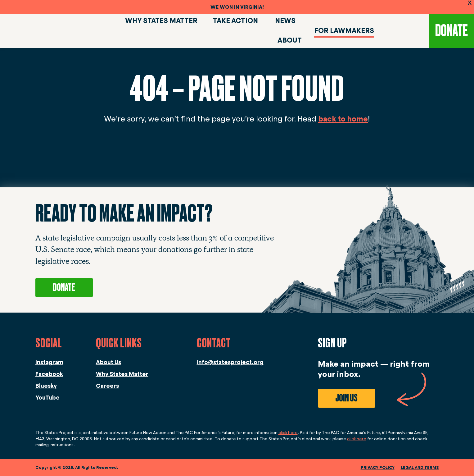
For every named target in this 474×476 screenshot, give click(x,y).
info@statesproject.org (230, 363)
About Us (108, 363)
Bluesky (46, 386)
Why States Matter (122, 374)
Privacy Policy (378, 468)
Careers (107, 386)
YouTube (47, 398)
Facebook (49, 374)
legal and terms (420, 468)
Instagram (49, 363)
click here (288, 433)
